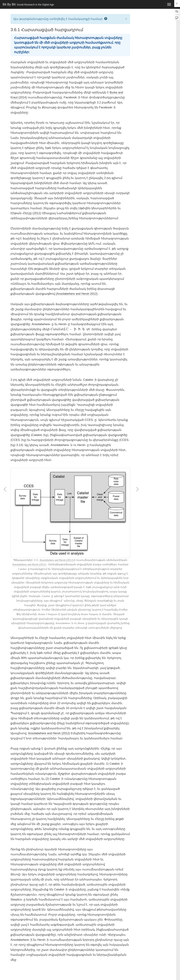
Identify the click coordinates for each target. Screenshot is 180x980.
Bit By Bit (28, 4)
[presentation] (71, 329)
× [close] (126, 19)
